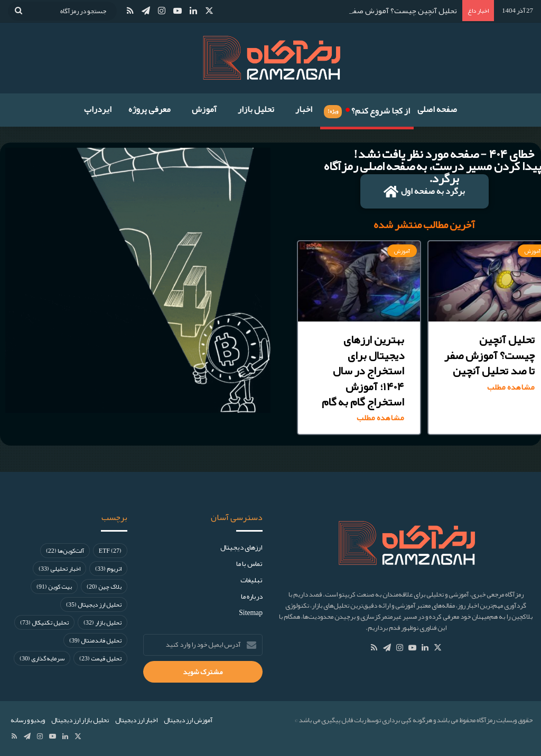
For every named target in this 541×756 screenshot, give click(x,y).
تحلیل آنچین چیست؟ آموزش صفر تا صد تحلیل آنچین (372, 11)
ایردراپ (98, 109)
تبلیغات (251, 580)
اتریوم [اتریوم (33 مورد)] (108, 569)
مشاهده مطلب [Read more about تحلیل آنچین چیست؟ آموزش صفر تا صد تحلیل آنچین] (511, 387)
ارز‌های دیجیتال (241, 547)
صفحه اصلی (437, 109)
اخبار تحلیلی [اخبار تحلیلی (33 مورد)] (59, 569)
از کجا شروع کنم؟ (367, 109)
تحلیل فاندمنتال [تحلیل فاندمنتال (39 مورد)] (95, 640)
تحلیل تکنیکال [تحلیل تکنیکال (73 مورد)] (44, 622)
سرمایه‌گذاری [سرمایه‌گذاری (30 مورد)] (42, 658)
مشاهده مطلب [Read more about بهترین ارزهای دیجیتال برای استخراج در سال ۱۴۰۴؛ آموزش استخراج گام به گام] (380, 418)
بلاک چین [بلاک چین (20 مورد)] (104, 587)
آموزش (204, 109)
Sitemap (251, 613)
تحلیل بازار (256, 109)
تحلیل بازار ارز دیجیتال (80, 720)
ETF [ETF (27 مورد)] (110, 551)
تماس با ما (249, 564)
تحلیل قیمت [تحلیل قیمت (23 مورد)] (100, 658)
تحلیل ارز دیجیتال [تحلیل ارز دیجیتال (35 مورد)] (94, 604)
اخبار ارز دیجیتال (136, 720)
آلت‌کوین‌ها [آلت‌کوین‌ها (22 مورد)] (65, 551)
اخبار (304, 109)
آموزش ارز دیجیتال (188, 720)
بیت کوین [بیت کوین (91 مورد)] (54, 587)
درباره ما (252, 596)
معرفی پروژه (150, 109)
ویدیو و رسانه (28, 720)
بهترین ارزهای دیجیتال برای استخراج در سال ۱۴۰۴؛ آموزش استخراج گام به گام (363, 371)
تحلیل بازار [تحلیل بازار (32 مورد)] (102, 622)
